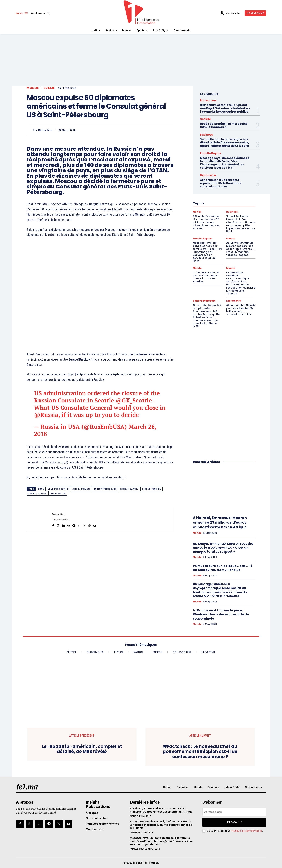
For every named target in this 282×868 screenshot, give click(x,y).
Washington (58, 493)
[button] (41, 13)
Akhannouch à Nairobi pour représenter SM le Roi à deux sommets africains (241, 310)
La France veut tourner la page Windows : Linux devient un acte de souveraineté (221, 614)
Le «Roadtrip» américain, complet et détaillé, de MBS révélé (82, 749)
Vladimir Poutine (58, 489)
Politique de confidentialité (246, 831)
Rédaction (45, 130)
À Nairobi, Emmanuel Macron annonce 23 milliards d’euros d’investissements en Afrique (220, 522)
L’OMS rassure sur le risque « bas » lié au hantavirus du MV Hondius (206, 277)
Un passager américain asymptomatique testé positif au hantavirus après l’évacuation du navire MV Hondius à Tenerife (241, 283)
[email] (234, 812)
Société (205, 119)
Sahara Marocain (204, 301)
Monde (33, 88)
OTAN (41, 489)
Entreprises (208, 100)
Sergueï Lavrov (129, 489)
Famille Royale (211, 153)
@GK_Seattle (134, 400)
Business (206, 135)
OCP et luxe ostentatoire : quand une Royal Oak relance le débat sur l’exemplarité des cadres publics (225, 108)
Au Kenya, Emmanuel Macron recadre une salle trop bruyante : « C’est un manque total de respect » (241, 249)
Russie (49, 88)
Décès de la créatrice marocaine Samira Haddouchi (224, 125)
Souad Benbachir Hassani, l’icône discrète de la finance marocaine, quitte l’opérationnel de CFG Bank (224, 142)
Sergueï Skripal (38, 493)
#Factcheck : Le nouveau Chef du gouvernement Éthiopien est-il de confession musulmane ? (200, 752)
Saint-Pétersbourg (105, 489)
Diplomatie (234, 301)
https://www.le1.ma (60, 519)
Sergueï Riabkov (152, 489)
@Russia (46, 415)
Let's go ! (234, 822)
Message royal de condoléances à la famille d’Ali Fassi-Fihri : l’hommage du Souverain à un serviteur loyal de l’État (225, 163)
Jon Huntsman (81, 489)
